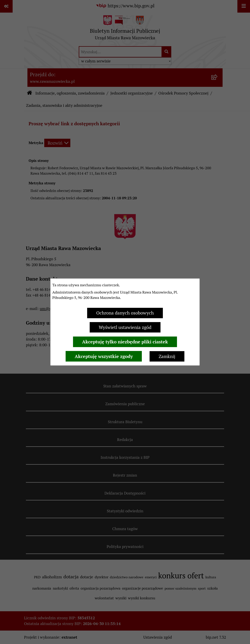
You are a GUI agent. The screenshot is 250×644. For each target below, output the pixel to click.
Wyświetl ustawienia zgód (125, 327)
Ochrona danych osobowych (125, 313)
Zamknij (167, 356)
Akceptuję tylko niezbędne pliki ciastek (125, 342)
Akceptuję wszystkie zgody (104, 356)
